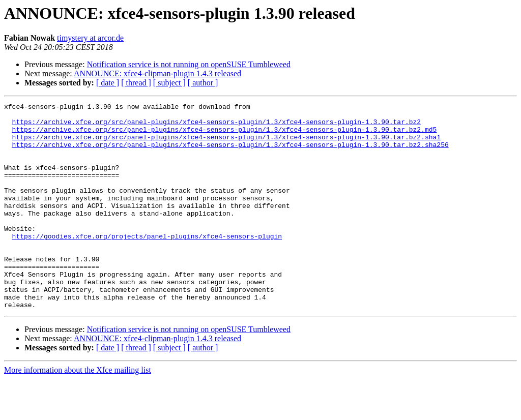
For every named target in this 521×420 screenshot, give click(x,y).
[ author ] (203, 83)
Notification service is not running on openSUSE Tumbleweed (189, 64)
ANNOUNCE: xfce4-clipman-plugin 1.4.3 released (157, 73)
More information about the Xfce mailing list (78, 411)
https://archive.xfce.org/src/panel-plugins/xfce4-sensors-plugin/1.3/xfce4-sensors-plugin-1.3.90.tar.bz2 (216, 126)
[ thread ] (136, 83)
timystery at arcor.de (90, 38)
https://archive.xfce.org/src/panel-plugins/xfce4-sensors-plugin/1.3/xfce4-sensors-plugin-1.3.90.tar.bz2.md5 (225, 135)
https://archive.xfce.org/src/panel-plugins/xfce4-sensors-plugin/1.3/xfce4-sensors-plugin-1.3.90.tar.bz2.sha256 (230, 154)
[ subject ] (169, 83)
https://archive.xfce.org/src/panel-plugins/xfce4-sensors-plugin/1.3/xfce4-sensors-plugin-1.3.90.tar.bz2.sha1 (226, 144)
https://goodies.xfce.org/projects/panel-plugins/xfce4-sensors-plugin (147, 263)
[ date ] (108, 83)
